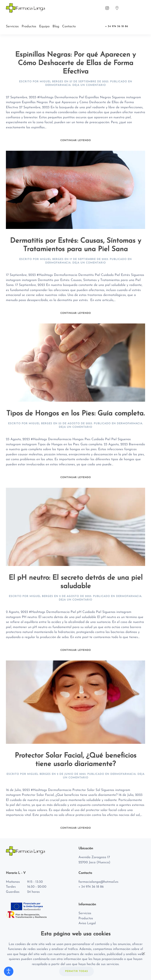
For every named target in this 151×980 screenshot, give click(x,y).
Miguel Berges (52, 82)
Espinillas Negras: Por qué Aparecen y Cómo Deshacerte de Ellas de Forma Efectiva (75, 63)
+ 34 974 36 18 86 (117, 26)
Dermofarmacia (58, 85)
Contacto (69, 26)
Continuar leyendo (76, 141)
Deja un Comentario (89, 85)
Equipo (44, 26)
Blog (56, 26)
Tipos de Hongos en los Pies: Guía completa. (75, 414)
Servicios (12, 26)
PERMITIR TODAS (76, 971)
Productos (29, 26)
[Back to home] (26, 8)
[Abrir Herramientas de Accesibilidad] (9, 971)
